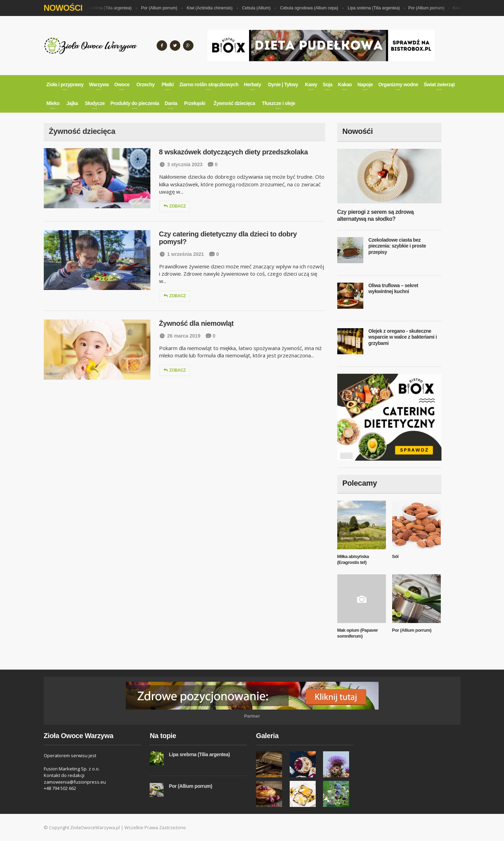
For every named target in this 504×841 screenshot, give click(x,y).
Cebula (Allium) (258, 8)
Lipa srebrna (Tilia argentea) (108, 8)
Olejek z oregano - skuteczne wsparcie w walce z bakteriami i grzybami (403, 337)
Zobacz (175, 206)
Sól (395, 556)
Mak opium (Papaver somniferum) (358, 633)
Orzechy (146, 84)
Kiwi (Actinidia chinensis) (212, 8)
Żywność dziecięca (234, 103)
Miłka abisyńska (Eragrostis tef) (353, 559)
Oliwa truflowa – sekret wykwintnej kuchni (393, 289)
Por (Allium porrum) (161, 8)
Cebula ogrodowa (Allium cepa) (311, 8)
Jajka (72, 103)
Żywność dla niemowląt (196, 323)
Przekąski (195, 103)
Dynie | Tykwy (283, 84)
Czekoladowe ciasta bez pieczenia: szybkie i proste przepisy (397, 246)
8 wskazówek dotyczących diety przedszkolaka (234, 152)
